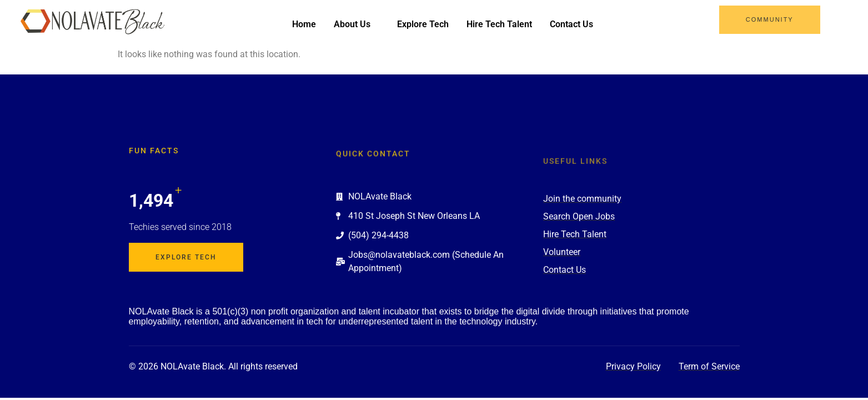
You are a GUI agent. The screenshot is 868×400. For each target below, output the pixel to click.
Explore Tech (423, 24)
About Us (357, 24)
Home (304, 24)
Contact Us (571, 24)
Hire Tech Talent (499, 24)
